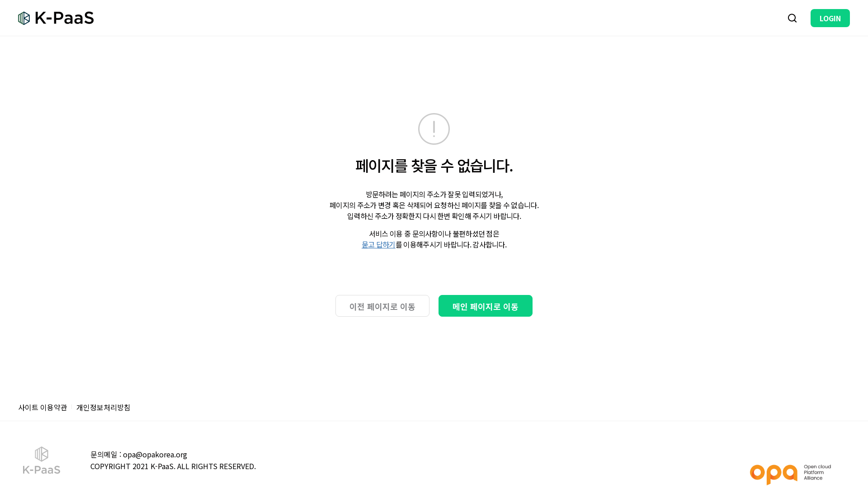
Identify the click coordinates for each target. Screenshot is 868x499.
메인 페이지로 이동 (486, 306)
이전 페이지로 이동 (382, 306)
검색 (793, 18)
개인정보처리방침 (104, 407)
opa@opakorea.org (155, 454)
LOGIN (830, 18)
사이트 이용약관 (43, 407)
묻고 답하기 (379, 244)
